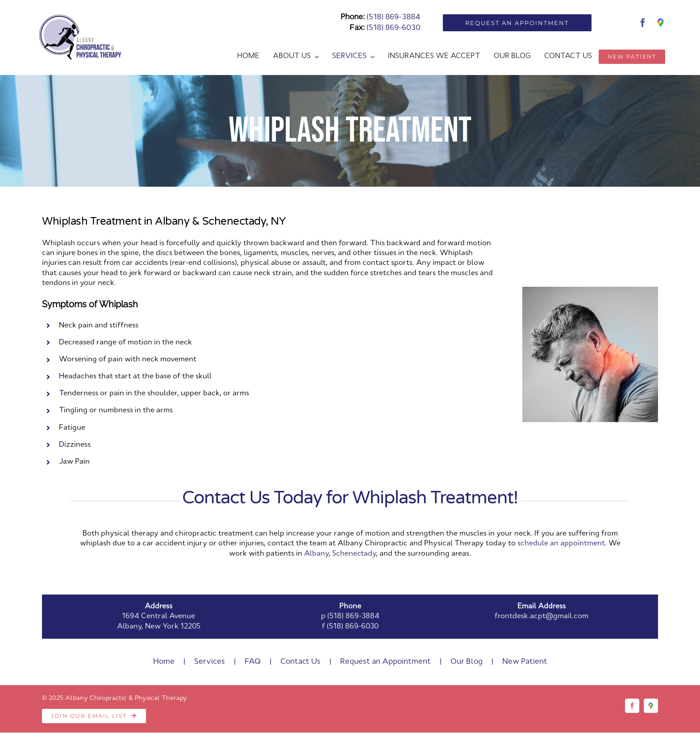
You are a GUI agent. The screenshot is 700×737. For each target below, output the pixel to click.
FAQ (253, 662)
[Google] (661, 23)
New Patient (525, 662)
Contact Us (300, 662)
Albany (316, 554)
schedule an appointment (561, 544)
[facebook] (643, 23)
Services (210, 662)
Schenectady (354, 554)
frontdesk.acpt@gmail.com (542, 616)
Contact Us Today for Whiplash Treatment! (350, 498)
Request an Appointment (385, 662)
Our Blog (467, 662)
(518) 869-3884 (394, 17)
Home (164, 662)
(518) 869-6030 (394, 28)
